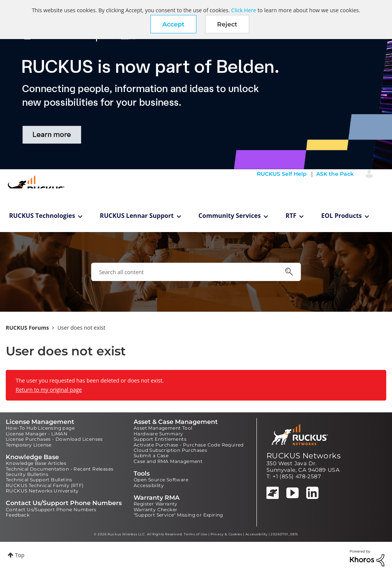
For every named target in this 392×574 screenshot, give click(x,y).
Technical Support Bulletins (39, 480)
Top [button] (20, 555)
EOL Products (341, 216)
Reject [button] (227, 24)
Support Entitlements (160, 439)
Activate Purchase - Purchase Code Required (189, 445)
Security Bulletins (27, 474)
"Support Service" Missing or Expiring (178, 515)
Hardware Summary (158, 434)
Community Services (229, 216)
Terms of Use (195, 534)
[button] (173, 24)
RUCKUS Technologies (42, 216)
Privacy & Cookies (226, 534)
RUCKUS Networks (304, 456)
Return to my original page (49, 390)
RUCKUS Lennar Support (137, 216)
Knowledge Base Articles (36, 463)
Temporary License (29, 445)
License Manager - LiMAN (37, 434)
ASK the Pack (335, 174)
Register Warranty (156, 504)
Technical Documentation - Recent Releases (60, 469)
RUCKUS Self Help (282, 174)
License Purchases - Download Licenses (54, 439)
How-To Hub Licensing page (40, 428)
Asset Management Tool (163, 428)
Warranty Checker (155, 509)
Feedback (18, 515)
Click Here (244, 10)
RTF (291, 216)
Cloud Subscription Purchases (170, 450)
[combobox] (196, 272)
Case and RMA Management (168, 461)
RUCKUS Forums (27, 328)
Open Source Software (161, 480)
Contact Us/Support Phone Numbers (51, 509)
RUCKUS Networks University (42, 491)
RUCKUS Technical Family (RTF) (45, 485)
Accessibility (149, 485)
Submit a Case (151, 455)
